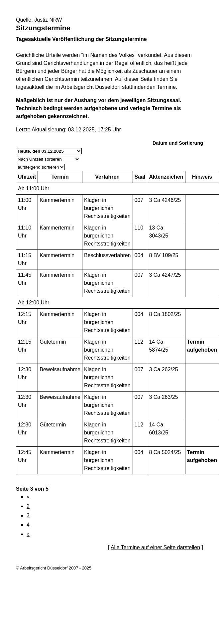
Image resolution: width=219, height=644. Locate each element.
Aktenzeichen (166, 177)
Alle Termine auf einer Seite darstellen (155, 547)
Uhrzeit (27, 177)
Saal (140, 177)
